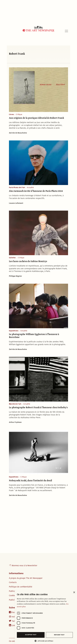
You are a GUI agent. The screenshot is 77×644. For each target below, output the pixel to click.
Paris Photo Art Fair (17, 188)
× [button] (74, 592)
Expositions (14, 331)
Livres (11, 114)
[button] (45, 641)
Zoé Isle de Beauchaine (18, 133)
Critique (19, 114)
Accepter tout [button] (31, 635)
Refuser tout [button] (59, 635)
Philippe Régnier (15, 276)
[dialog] (46, 617)
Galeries (13, 258)
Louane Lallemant (16, 203)
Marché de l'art (15, 404)
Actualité (30, 188)
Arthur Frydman (15, 422)
